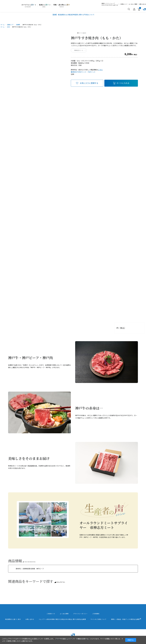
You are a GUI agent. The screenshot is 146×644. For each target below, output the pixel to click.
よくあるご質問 (133, 4)
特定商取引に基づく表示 (13, 619)
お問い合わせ (142, 4)
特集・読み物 (62, 6)
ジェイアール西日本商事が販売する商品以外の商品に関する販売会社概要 (62, 619)
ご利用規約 (96, 614)
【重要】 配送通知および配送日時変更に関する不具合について (73, 15)
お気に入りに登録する (89, 83)
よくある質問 (64, 614)
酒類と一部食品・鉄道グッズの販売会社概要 (125, 619)
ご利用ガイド (123, 4)
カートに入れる (123, 83)
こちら (100, 70)
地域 (44, 6)
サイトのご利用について (98, 619)
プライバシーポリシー (80, 614)
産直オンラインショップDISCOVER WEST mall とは (110, 4)
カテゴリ (28, 6)
